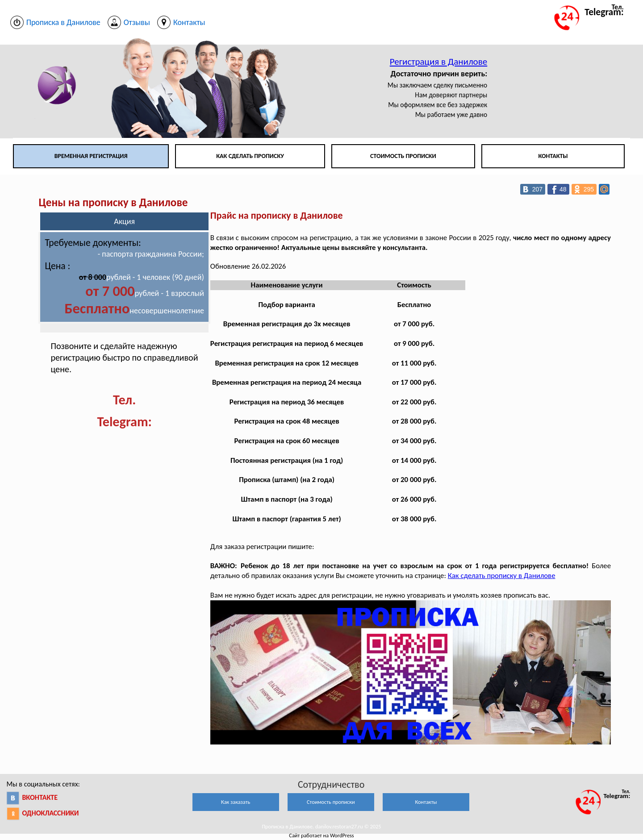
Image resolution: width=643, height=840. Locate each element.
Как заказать (236, 802)
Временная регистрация (91, 156)
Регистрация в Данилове (438, 62)
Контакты (553, 156)
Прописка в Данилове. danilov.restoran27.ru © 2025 (321, 826)
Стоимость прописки (403, 156)
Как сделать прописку (250, 156)
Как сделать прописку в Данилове (502, 576)
